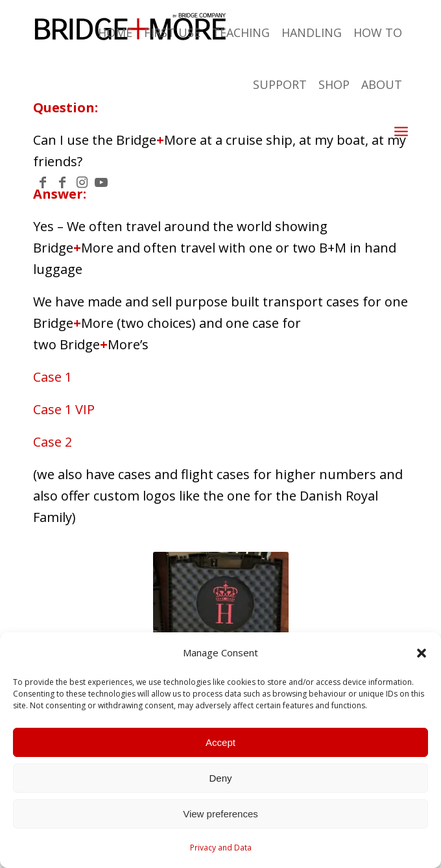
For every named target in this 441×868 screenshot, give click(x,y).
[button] (422, 653)
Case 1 (53, 377)
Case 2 (53, 442)
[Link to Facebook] (43, 182)
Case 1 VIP (64, 409)
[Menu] (401, 130)
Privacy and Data (221, 848)
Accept (220, 742)
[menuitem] (295, 130)
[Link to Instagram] (82, 182)
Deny (220, 778)
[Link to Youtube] (101, 182)
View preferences (220, 814)
